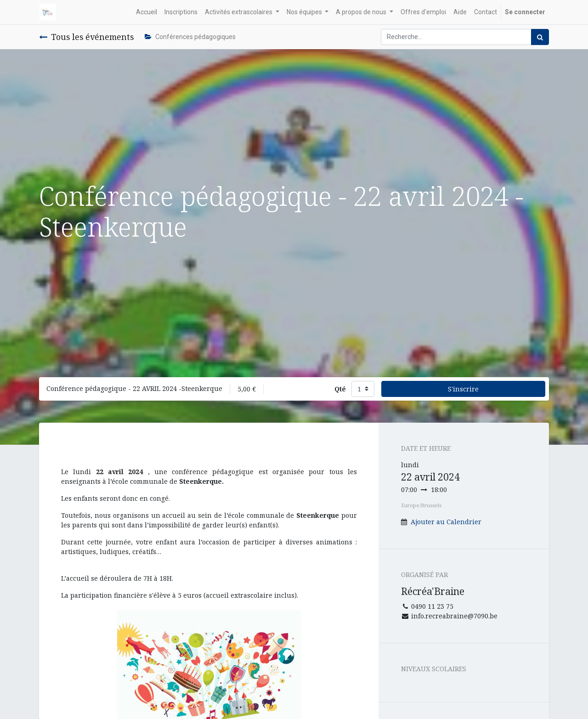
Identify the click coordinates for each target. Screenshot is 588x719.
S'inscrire (463, 389)
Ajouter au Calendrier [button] (446, 522)
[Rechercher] (540, 37)
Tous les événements (86, 37)
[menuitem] (147, 12)
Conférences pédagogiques (190, 37)
